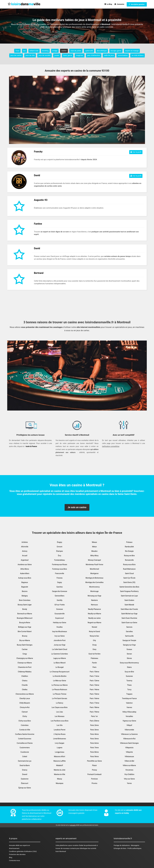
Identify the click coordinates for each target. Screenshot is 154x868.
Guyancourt (60, 618)
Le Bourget (59, 667)
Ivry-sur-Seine (60, 636)
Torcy (129, 690)
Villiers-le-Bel (129, 761)
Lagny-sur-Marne (60, 658)
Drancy (25, 770)
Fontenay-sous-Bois (60, 569)
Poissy (94, 770)
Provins (94, 783)
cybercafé (89, 51)
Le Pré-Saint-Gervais (59, 698)
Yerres (129, 783)
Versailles (129, 716)
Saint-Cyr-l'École (129, 578)
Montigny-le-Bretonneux (94, 578)
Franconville (60, 573)
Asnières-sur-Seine (25, 565)
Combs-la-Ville (25, 730)
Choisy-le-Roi (25, 707)
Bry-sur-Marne (25, 640)
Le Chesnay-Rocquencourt (59, 672)
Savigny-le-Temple (129, 640)
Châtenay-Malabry (25, 672)
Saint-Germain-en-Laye (129, 596)
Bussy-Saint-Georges (25, 645)
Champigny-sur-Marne (25, 658)
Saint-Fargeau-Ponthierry (129, 591)
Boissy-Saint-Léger (25, 605)
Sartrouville (129, 636)
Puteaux (129, 542)
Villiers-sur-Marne (129, 765)
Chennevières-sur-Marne (25, 694)
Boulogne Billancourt (25, 618)
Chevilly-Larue (25, 698)
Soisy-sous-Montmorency (129, 663)
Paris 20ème (94, 721)
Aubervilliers (25, 573)
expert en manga (132, 51)
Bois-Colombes (25, 600)
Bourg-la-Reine (25, 623)
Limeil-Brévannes (60, 739)
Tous (17, 51)
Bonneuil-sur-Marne (25, 614)
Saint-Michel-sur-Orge (129, 614)
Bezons (25, 591)
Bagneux (25, 582)
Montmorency (95, 587)
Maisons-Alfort (60, 756)
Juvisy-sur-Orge (60, 645)
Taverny (129, 681)
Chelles (25, 690)
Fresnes (59, 578)
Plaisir (95, 765)
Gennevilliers (60, 596)
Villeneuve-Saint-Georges (129, 743)
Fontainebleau (60, 560)
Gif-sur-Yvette (60, 605)
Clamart (25, 712)
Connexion (119, 4)
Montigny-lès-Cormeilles (94, 582)
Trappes (129, 694)
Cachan (25, 649)
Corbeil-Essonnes (25, 739)
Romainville (129, 560)
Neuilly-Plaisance (94, 609)
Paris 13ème (94, 685)
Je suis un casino (77, 507)
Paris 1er (94, 716)
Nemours (94, 605)
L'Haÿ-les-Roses (60, 734)
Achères (25, 542)
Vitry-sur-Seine (129, 779)
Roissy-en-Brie (129, 556)
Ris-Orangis (129, 551)
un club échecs (138, 55)
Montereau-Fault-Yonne (95, 565)
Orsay (94, 645)
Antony (25, 551)
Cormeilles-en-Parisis (25, 743)
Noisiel (95, 627)
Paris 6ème (94, 743)
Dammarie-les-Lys (25, 761)
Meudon (95, 551)
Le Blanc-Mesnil (60, 663)
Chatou (25, 681)
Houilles (60, 627)
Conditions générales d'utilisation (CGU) (23, 851)
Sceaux (129, 649)
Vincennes (129, 770)
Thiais (129, 685)
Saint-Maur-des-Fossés (129, 609)
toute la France (31, 446)
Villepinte (129, 752)
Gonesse (60, 609)
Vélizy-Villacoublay (129, 712)
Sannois (129, 627)
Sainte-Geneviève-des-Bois (129, 587)
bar (25, 51)
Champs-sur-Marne (25, 663)
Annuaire (12, 845)
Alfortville (25, 547)
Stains (129, 667)
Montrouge (94, 591)
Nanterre (94, 600)
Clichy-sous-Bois (25, 721)
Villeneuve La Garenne (129, 734)
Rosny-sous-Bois (129, 565)
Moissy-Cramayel (95, 560)
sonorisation (123, 55)
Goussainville (60, 614)
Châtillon (25, 676)
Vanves (129, 707)
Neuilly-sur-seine (95, 618)
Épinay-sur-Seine (25, 788)
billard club (34, 51)
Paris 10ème (94, 672)
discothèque (102, 51)
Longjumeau (59, 752)
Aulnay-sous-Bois (25, 578)
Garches (59, 587)
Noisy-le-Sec (95, 636)
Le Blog (108, 4)
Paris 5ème (94, 739)
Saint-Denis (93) (129, 582)
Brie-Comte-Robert (25, 631)
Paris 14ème (94, 690)
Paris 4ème (94, 734)
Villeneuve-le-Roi (129, 739)
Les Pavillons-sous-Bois (59, 721)
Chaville (25, 685)
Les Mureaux (60, 716)
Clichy (25, 716)
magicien (80, 55)
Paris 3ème (94, 730)
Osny (94, 649)
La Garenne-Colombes (60, 654)
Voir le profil (136, 152)
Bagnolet (25, 587)
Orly (94, 640)
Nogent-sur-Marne (95, 623)
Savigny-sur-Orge (129, 645)
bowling (45, 51)
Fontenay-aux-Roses (60, 565)
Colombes (25, 725)
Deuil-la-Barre (25, 765)
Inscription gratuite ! (137, 4)
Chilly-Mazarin (25, 703)
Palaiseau (95, 658)
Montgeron (94, 573)
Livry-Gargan (60, 743)
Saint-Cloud (129, 573)
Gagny (59, 582)
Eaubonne (25, 779)
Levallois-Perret (60, 730)
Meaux (94, 542)
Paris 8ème (94, 752)
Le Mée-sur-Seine (59, 681)
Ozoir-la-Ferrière (95, 654)
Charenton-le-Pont (25, 667)
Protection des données (17, 854)
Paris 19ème (94, 712)
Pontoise (95, 779)
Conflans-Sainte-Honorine (25, 734)
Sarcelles (129, 631)
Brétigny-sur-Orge (25, 627)
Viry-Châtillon (129, 774)
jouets (57, 55)
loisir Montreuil (61, 851)
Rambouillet (129, 547)
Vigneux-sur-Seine (129, 721)
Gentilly (60, 600)
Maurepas (60, 783)
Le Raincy (60, 703)
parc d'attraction (94, 55)
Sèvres (129, 658)
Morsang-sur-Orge (94, 596)
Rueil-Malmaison (129, 569)
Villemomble (129, 730)
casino (64, 51)
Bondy (25, 609)
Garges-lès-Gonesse (60, 591)
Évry (60, 556)
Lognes (60, 748)
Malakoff (60, 765)
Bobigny (25, 596)
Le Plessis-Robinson (60, 690)
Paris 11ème (94, 676)
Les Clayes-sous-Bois (60, 707)
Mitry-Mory (94, 556)
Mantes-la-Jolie (60, 770)
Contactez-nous (14, 860)
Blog (11, 857)
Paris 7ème (94, 748)
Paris (94, 667)
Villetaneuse (129, 756)
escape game (116, 51)
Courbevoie (25, 752)
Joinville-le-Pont (60, 640)
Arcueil (25, 556)
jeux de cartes (16, 55)
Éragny (60, 542)
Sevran (129, 654)
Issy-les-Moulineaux (60, 631)
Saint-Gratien (129, 600)
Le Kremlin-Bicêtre (59, 676)
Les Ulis (60, 725)
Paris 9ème (94, 756)
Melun (95, 547)
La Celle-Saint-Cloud (60, 649)
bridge (55, 51)
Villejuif (129, 725)
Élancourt (25, 783)
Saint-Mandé (129, 605)
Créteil (25, 756)
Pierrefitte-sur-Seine (95, 761)
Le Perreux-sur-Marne (59, 685)
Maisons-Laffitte (60, 761)
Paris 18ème (94, 707)
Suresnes (129, 676)
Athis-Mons (25, 569)
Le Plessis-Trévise (60, 694)
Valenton (129, 703)
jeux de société (45, 55)
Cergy (25, 654)
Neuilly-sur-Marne (94, 614)
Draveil (25, 774)
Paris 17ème (94, 703)
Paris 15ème (94, 694)
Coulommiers (25, 748)
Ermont (59, 547)
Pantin (94, 663)
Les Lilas (60, 712)
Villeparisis (129, 748)
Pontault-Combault (95, 774)
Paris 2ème (94, 725)
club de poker (76, 51)
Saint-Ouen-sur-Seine (129, 623)
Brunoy (25, 636)
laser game (68, 55)
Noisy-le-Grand (94, 631)
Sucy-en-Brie (129, 672)
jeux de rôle (30, 55)
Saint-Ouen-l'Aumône (129, 618)
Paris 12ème (94, 681)
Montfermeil (94, 569)
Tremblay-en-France (129, 698)
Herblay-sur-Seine (59, 623)
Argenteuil (25, 560)
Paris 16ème (94, 698)
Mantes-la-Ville (60, 774)
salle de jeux (109, 55)
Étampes (60, 551)
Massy (60, 779)
